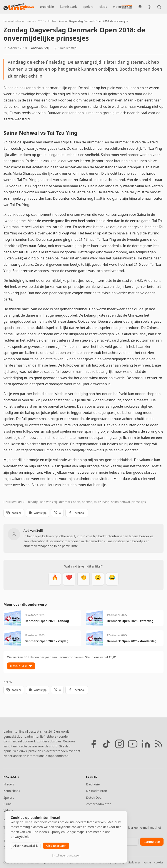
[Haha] (112, 579)
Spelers (9, 797)
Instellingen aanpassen (66, 856)
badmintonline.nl (14, 21)
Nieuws (9, 784)
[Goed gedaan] (83, 579)
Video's (8, 811)
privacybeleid (20, 837)
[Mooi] (69, 579)
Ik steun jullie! (21, 666)
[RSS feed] (159, 744)
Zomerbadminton (99, 804)
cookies (159, 862)
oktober (52, 21)
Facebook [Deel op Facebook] (77, 513)
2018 (41, 21)
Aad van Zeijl (40, 48)
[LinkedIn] (146, 744)
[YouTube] (133, 744)
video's (118, 7)
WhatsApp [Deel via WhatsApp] (38, 513)
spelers (88, 7)
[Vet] (55, 579)
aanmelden (152, 842)
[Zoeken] (159, 7)
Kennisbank (12, 791)
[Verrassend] (98, 579)
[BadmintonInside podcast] (140, 7)
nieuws (28, 7)
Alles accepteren (56, 846)
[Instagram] (120, 744)
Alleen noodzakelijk (26, 846)
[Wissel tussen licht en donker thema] (150, 7)
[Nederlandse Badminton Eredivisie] (127, 7)
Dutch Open (95, 797)
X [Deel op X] (57, 513)
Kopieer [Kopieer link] (14, 513)
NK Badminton (97, 791)
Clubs (7, 804)
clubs (103, 7)
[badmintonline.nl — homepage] (14, 7)
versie (147, 862)
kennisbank (68, 7)
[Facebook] (94, 744)
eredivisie (47, 7)
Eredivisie (93, 784)
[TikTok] (107, 744)
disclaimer (134, 862)
